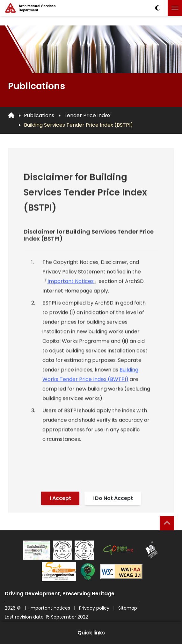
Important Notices (71, 283)
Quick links (91, 633)
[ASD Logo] (30, 8)
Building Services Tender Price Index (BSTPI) (78, 125)
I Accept (60, 499)
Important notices (51, 608)
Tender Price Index (87, 115)
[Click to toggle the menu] (175, 8)
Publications (39, 115)
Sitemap (128, 608)
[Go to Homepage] (11, 115)
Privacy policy (94, 608)
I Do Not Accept (113, 499)
